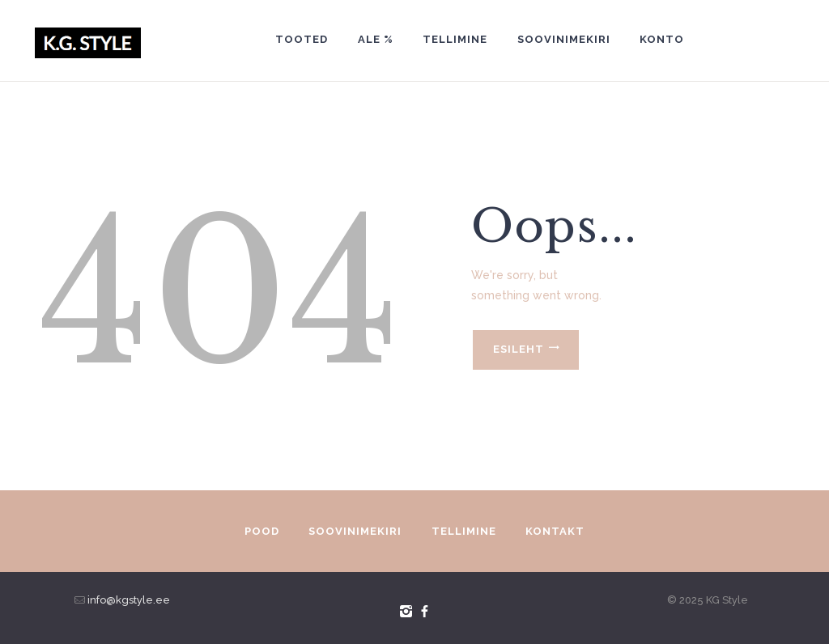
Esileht (519, 349)
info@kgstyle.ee (128, 600)
